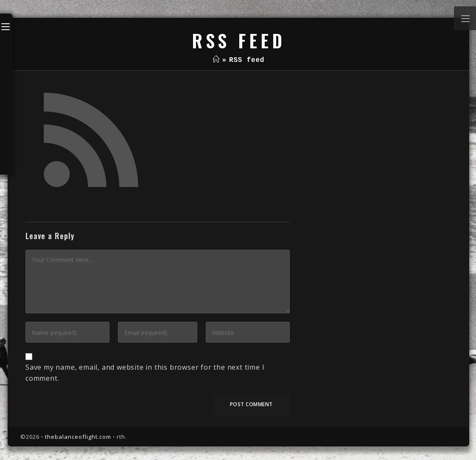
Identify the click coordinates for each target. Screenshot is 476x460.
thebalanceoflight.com (78, 437)
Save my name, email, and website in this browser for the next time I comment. (145, 373)
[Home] (216, 60)
